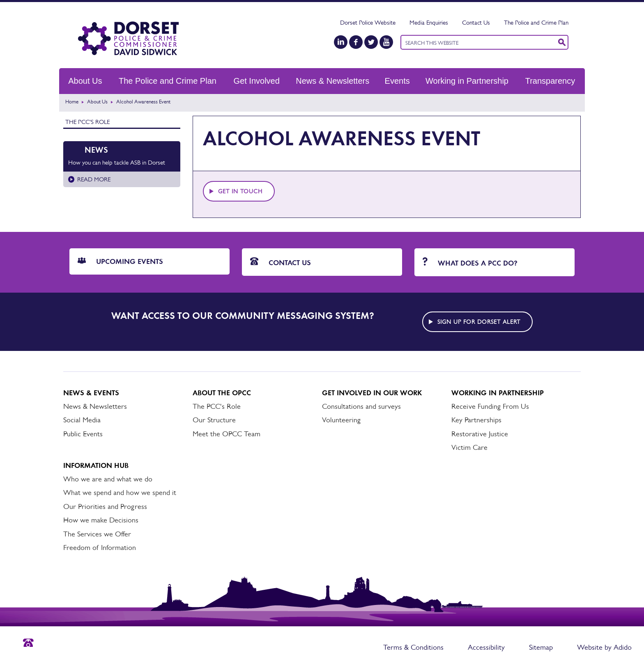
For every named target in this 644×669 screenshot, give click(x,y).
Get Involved (257, 81)
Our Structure (214, 420)
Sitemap (541, 647)
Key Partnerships (476, 420)
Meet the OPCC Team (227, 434)
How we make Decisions (101, 520)
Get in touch (240, 191)
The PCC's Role (87, 122)
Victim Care (469, 447)
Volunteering (341, 420)
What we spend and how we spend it (120, 493)
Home (72, 102)
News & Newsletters (332, 81)
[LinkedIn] (341, 42)
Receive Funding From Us (490, 406)
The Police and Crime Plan (536, 22)
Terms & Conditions (413, 647)
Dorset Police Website (368, 22)
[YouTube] (386, 42)
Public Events (83, 434)
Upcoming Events (120, 261)
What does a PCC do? (470, 262)
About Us (85, 81)
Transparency (550, 81)
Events (397, 81)
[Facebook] (356, 42)
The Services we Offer (97, 534)
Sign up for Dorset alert (479, 322)
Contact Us (476, 22)
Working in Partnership (467, 81)
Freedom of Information (100, 548)
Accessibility (486, 647)
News (96, 150)
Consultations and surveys (361, 406)
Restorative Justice (480, 434)
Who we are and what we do (108, 479)
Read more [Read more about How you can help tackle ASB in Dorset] (94, 179)
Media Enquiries (429, 22)
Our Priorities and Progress (105, 506)
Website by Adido (604, 647)
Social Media (82, 420)
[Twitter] (371, 42)
